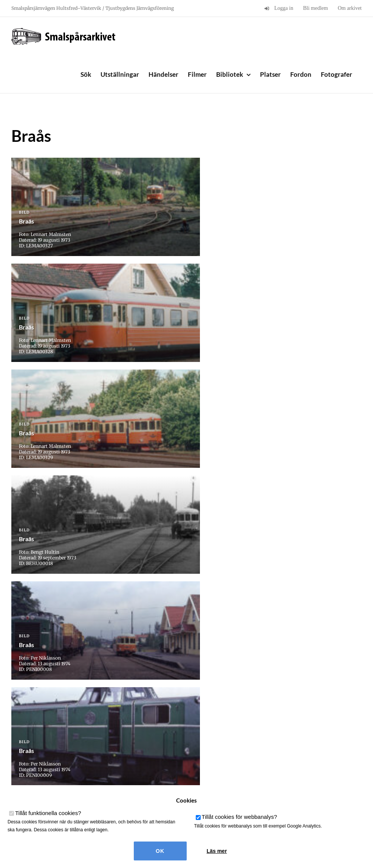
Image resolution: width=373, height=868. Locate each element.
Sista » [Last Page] (251, 730)
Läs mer (217, 851)
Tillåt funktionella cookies (48, 813)
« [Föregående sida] (122, 730)
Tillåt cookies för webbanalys (240, 817)
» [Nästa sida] (233, 730)
